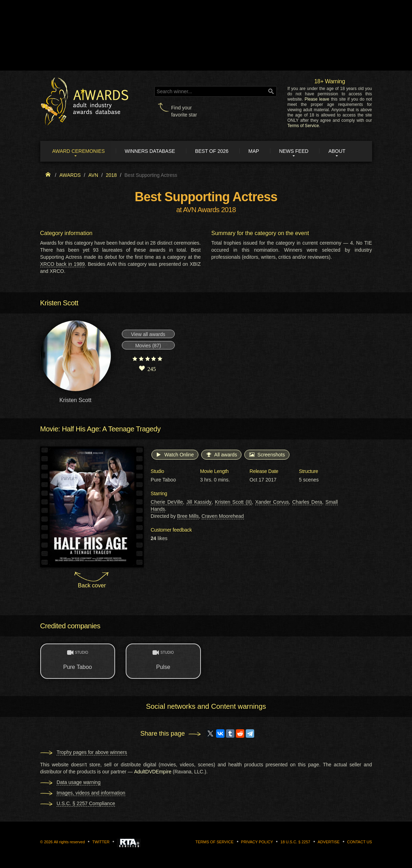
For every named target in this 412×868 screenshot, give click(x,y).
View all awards (148, 335)
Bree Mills (188, 516)
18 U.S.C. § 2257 (295, 842)
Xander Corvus (272, 502)
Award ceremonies (79, 151)
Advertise (329, 842)
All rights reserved (69, 842)
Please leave (317, 99)
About (338, 151)
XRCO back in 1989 (63, 264)
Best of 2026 (212, 151)
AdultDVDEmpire (153, 772)
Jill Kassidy (199, 502)
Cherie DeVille (167, 502)
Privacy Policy (257, 842)
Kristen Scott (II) (233, 502)
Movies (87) (148, 346)
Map (255, 151)
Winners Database (151, 151)
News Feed (295, 151)
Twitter (101, 842)
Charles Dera (307, 502)
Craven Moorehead (223, 516)
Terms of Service (303, 126)
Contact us (360, 842)
